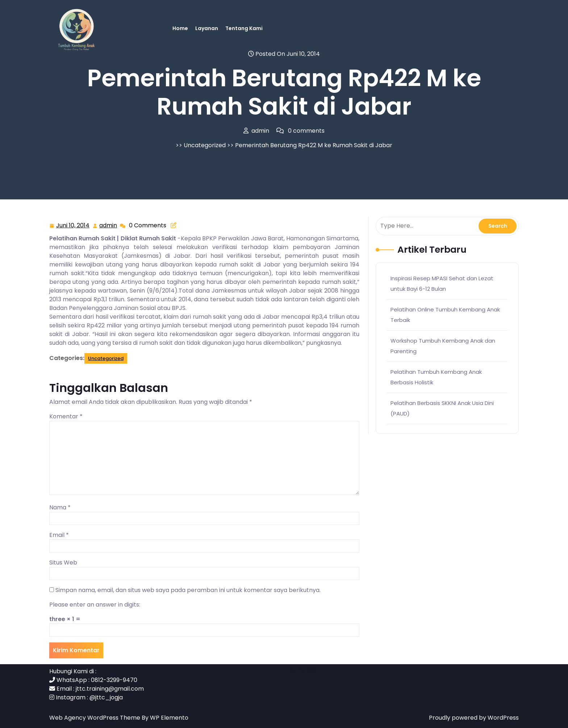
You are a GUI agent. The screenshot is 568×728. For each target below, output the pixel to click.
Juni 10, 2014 (73, 226)
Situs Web (63, 562)
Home (180, 28)
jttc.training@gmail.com (110, 689)
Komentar (66, 416)
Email (59, 535)
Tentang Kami (244, 28)
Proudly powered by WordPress (474, 718)
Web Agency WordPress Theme (95, 718)
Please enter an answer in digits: (95, 605)
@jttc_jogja (106, 697)
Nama (60, 507)
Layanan (207, 28)
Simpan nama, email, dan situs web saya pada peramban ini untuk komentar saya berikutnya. (188, 590)
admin (108, 225)
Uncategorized (205, 145)
